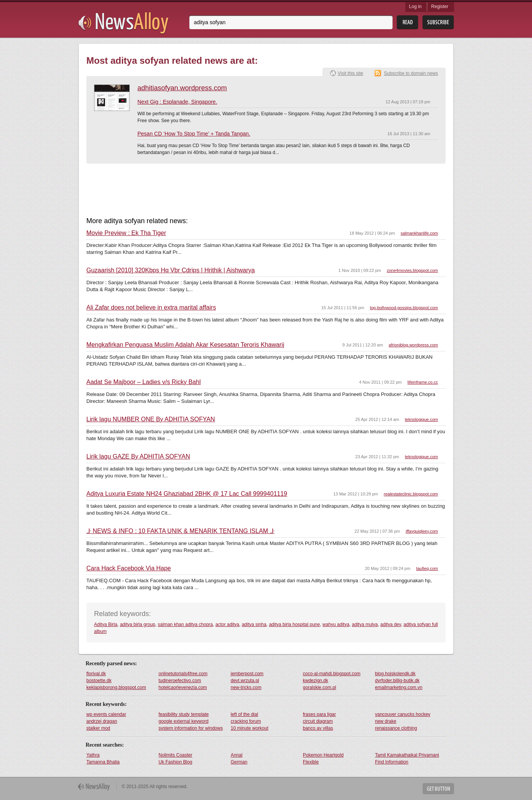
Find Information (392, 762)
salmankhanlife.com (419, 233)
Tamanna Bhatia (103, 762)
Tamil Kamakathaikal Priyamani (407, 755)
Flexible (311, 762)
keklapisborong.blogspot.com (116, 687)
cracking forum (246, 721)
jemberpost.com (247, 674)
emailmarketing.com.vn (399, 687)
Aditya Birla (106, 624)
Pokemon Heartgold (323, 755)
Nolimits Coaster (175, 755)
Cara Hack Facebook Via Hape (129, 568)
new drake (386, 721)
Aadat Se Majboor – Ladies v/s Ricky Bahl (144, 382)
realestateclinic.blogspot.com (411, 494)
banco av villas (318, 728)
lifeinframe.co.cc (423, 382)
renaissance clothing (396, 728)
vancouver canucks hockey (403, 714)
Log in (416, 7)
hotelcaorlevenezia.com (183, 687)
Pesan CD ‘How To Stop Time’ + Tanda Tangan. (194, 134)
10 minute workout (249, 728)
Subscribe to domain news (411, 73)
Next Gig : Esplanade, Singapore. (177, 102)
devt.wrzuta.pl (245, 681)
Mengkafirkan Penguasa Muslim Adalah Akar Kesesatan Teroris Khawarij (185, 345)
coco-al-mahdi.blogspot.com (332, 674)
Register (440, 7)
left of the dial (244, 714)
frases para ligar (319, 714)
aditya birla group (137, 624)
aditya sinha (254, 624)
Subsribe (438, 22)
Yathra (93, 755)
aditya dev (391, 624)
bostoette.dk (99, 681)
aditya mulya (365, 624)
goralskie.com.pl (320, 687)
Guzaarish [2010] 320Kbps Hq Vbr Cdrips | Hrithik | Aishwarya (171, 270)
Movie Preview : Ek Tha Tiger (126, 233)
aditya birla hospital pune (295, 624)
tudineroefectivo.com (180, 681)
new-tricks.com (246, 687)
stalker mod (98, 728)
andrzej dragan (102, 721)
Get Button (438, 789)
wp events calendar (106, 714)
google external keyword (183, 721)
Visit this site (350, 73)
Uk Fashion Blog (175, 762)
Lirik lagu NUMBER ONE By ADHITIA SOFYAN (151, 419)
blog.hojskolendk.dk (395, 674)
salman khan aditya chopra (185, 624)
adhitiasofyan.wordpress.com (182, 88)
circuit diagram (318, 721)
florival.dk (96, 674)
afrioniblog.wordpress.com (413, 345)
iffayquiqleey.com (422, 531)
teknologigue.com (421, 419)
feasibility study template (184, 714)
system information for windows (191, 728)
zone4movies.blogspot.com (412, 270)
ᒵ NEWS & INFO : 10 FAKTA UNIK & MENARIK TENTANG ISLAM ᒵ (180, 531)
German (239, 762)
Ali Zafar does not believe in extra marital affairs (151, 308)
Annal (237, 755)
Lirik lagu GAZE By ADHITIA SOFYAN (138, 457)
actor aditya (227, 624)
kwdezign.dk (316, 681)
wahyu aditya (336, 624)
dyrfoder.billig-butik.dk (397, 681)
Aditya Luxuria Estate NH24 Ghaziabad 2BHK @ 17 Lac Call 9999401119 (187, 494)
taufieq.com (427, 568)
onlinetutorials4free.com (183, 674)
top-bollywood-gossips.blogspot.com (404, 308)
